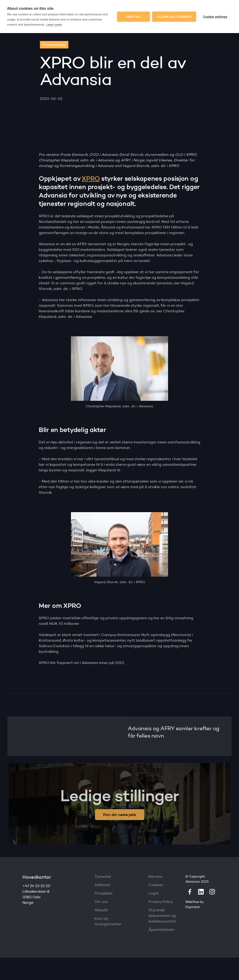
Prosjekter (104, 893)
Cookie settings (215, 17)
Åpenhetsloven (162, 930)
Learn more (54, 25)
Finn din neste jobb (120, 814)
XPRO (91, 178)
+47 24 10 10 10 (36, 886)
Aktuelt (101, 910)
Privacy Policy (161, 902)
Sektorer (102, 885)
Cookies (156, 885)
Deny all (134, 17)
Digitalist (193, 907)
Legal (153, 893)
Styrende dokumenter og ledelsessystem (162, 916)
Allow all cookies (174, 17)
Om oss (101, 902)
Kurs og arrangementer (108, 921)
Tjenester (103, 876)
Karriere (155, 876)
